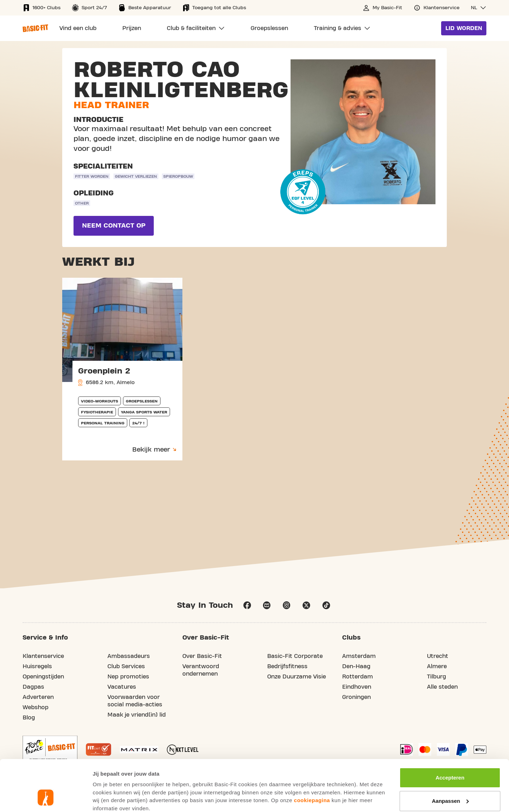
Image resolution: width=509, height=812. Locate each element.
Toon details (108, 798)
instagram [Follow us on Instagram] (287, 605)
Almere (437, 666)
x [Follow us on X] (306, 605)
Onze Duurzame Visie (297, 677)
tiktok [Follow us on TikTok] (326, 605)
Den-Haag (356, 666)
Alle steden (442, 687)
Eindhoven (357, 687)
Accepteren (450, 732)
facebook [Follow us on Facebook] (247, 605)
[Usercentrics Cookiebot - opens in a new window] (46, 798)
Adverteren (38, 697)
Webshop (36, 707)
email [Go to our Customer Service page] (267, 605)
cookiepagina (312, 755)
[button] (479, 8)
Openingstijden (43, 677)
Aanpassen (450, 755)
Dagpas (33, 687)
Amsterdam (359, 656)
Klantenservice (43, 656)
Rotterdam (358, 677)
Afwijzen (450, 779)
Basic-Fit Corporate (295, 656)
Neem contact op (114, 226)
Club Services (126, 666)
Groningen (356, 697)
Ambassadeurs (129, 656)
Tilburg (437, 677)
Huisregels (37, 666)
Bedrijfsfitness (287, 666)
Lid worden (464, 28)
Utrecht (438, 656)
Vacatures (122, 687)
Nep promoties (128, 677)
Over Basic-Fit (202, 656)
